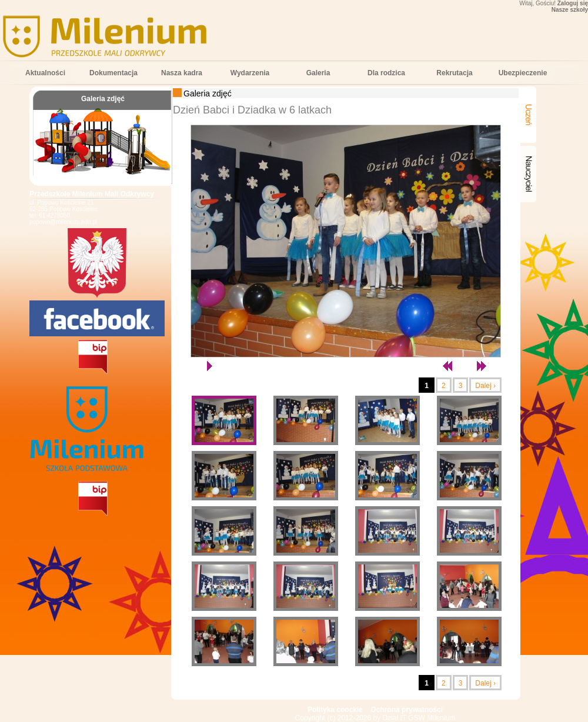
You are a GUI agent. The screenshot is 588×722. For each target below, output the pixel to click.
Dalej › (485, 386)
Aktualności (45, 73)
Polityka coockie (335, 710)
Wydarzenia (250, 73)
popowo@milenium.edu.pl (63, 222)
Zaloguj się (573, 3)
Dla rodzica (386, 73)
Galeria (318, 73)
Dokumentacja (113, 73)
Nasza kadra (182, 73)
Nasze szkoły (570, 10)
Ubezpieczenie (523, 73)
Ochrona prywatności (407, 710)
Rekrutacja (454, 73)
